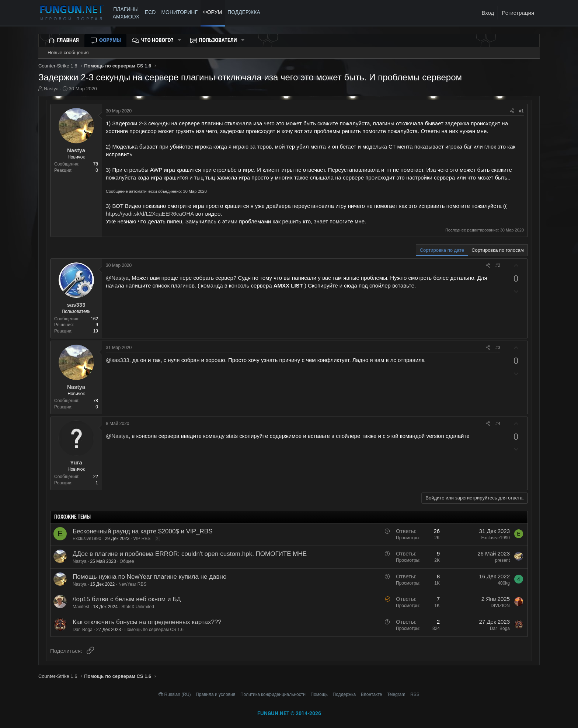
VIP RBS (142, 539)
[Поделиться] (512, 111)
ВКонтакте (372, 694)
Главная (68, 40)
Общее (127, 561)
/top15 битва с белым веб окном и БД (127, 599)
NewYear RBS (132, 584)
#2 (498, 265)
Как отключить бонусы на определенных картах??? (147, 622)
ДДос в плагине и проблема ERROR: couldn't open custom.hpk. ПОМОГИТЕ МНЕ (190, 554)
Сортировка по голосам (498, 250)
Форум (213, 12)
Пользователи (218, 40)
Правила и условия (215, 694)
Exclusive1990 (87, 539)
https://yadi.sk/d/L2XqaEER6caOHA (150, 214)
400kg (504, 583)
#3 (498, 348)
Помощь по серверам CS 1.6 (154, 630)
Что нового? (157, 40)
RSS (415, 694)
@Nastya (117, 278)
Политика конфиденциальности (273, 694)
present (502, 560)
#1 (521, 111)
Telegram (396, 694)
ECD (150, 12)
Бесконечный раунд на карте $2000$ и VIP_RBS (143, 531)
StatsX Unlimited (138, 607)
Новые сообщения (68, 53)
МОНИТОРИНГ (179, 12)
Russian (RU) (175, 694)
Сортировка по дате (442, 250)
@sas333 (118, 360)
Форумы (110, 40)
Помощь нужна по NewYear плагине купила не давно (149, 577)
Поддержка (344, 694)
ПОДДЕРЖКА (245, 12)
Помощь (319, 694)
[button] (179, 40)
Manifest (81, 607)
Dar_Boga (83, 630)
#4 (498, 424)
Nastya (51, 89)
